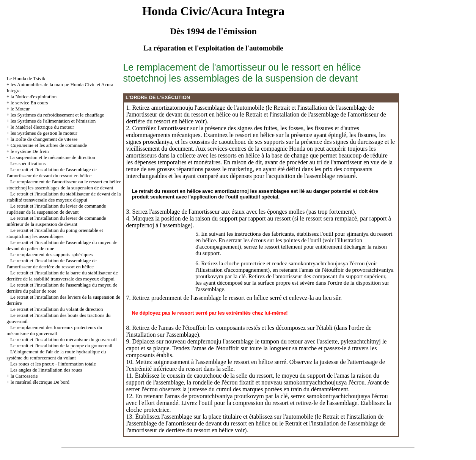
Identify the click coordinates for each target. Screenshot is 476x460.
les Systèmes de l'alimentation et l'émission (53, 121)
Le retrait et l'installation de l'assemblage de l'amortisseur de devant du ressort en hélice (52, 172)
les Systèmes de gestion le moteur (44, 133)
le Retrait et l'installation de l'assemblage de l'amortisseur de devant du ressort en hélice (255, 420)
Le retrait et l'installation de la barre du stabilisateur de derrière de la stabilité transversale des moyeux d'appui (62, 276)
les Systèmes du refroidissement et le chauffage (57, 115)
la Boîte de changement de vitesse (44, 139)
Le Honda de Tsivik (26, 78)
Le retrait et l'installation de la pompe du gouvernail (61, 346)
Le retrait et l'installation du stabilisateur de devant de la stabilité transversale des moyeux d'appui (64, 197)
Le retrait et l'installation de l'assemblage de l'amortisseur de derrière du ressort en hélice (52, 264)
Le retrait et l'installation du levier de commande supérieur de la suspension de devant (56, 209)
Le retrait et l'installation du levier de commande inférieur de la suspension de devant (56, 221)
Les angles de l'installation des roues (46, 370)
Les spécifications (28, 163)
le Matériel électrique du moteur (42, 127)
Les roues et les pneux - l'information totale (53, 364)
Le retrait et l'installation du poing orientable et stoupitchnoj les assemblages (55, 233)
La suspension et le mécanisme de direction (52, 157)
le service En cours (29, 103)
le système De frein (30, 151)
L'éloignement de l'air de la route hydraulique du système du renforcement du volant (56, 355)
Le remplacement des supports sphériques (51, 254)
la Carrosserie (24, 376)
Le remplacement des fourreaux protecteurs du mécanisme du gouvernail (54, 330)
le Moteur (20, 109)
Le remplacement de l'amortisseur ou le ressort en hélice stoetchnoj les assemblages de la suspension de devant (64, 185)
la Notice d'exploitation (34, 97)
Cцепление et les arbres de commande (49, 145)
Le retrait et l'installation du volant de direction (57, 309)
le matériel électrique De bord (40, 382)
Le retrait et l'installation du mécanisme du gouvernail (64, 339)
